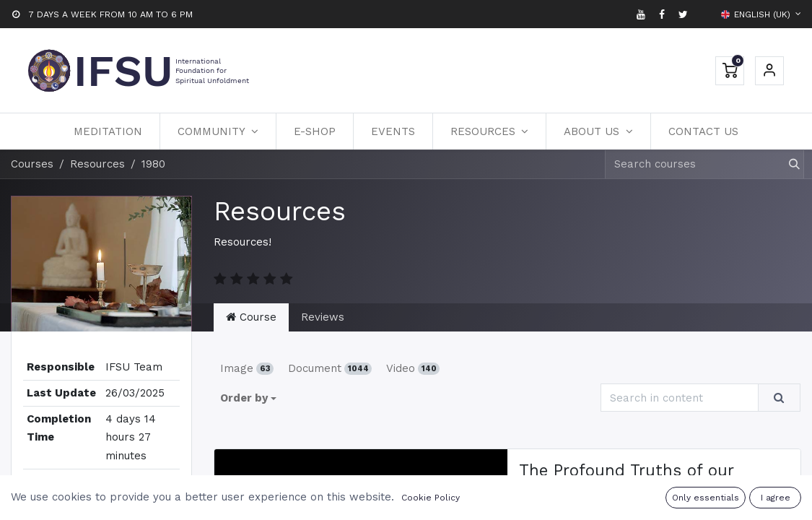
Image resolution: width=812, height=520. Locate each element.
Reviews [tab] (323, 317)
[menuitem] (108, 131)
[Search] (788, 164)
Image (247, 368)
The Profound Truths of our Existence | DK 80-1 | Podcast (634, 480)
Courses (32, 164)
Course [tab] (251, 317)
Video (413, 368)
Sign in (769, 71)
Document (330, 368)
